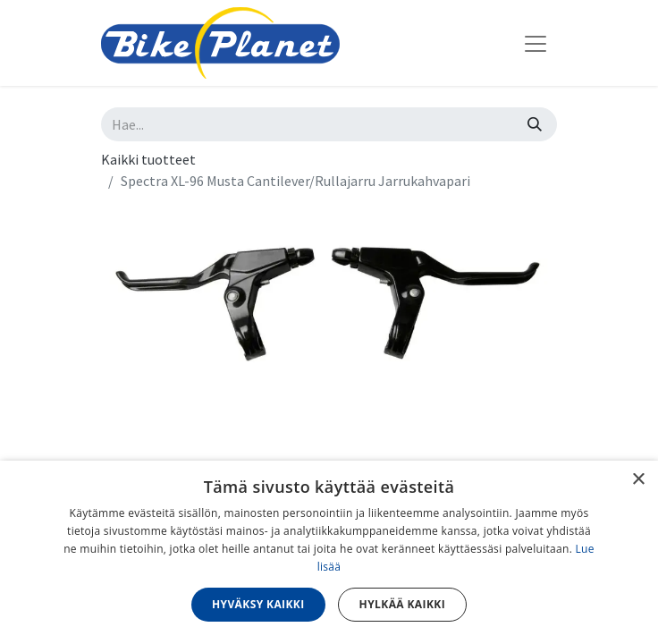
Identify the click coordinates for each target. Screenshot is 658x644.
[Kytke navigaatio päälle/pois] (536, 43)
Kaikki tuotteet (148, 159)
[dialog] (329, 552)
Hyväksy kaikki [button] (258, 604)
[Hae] (535, 124)
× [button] (638, 480)
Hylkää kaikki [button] (402, 604)
